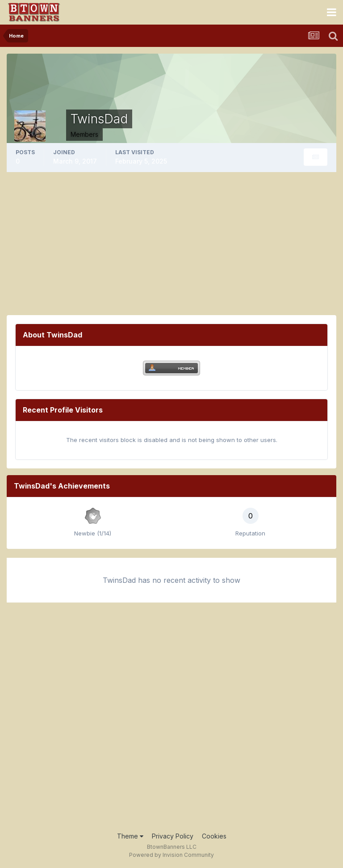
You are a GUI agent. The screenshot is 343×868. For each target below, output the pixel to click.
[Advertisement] (171, 244)
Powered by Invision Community (171, 855)
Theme (130, 836)
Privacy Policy (173, 836)
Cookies (214, 836)
